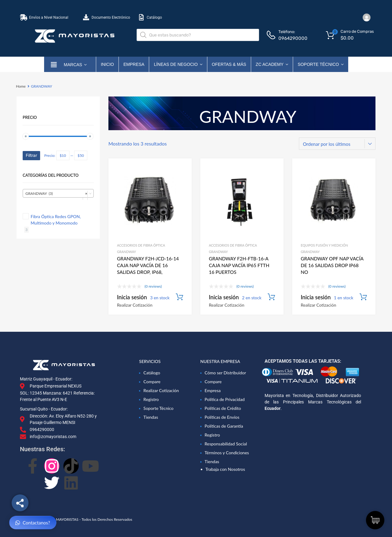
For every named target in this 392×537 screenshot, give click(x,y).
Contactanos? (33, 523)
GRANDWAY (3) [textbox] (56, 194)
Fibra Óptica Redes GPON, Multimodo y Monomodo (56, 220)
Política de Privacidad (225, 399)
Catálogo (152, 373)
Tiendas (151, 417)
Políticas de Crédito (223, 408)
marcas (75, 64)
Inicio (107, 64)
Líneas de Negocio (178, 64)
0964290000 (293, 38)
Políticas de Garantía (224, 426)
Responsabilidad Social (226, 444)
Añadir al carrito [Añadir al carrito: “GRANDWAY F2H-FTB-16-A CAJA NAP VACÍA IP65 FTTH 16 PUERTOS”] (271, 297)
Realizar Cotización (135, 305)
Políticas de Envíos (222, 417)
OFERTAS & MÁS (229, 64)
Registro (151, 399)
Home (21, 86)
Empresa (134, 64)
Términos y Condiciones (227, 453)
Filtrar (31, 155)
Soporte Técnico (321, 64)
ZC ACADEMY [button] (272, 64)
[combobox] (58, 193)
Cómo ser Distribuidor (225, 373)
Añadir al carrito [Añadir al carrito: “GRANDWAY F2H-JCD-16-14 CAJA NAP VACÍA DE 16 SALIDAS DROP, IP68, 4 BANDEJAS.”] (179, 297)
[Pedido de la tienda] (337, 144)
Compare (152, 382)
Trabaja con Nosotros (225, 469)
